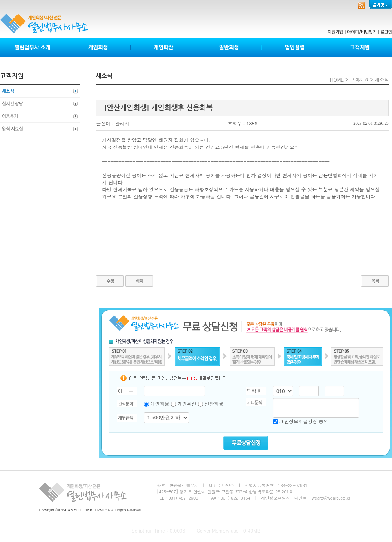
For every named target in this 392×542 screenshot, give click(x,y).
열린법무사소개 (33, 48)
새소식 (40, 91)
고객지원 (359, 48)
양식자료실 (40, 129)
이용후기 (40, 116)
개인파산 (164, 48)
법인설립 (295, 48)
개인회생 (98, 48)
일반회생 (229, 48)
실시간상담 (40, 104)
